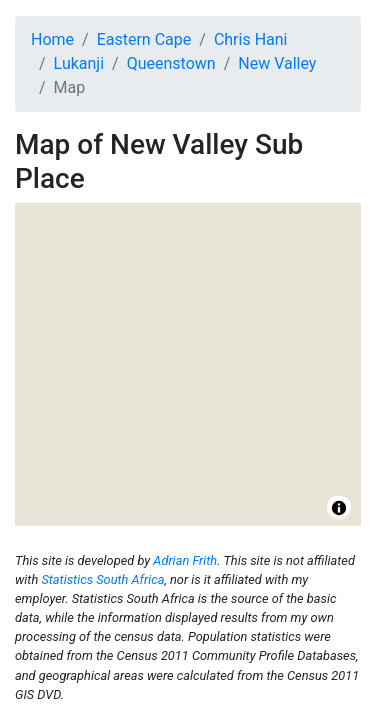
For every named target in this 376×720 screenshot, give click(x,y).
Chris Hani (251, 39)
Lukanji (79, 63)
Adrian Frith (185, 560)
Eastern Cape (144, 39)
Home (52, 39)
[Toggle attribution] (339, 508)
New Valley (277, 63)
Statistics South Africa (102, 579)
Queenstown (171, 63)
